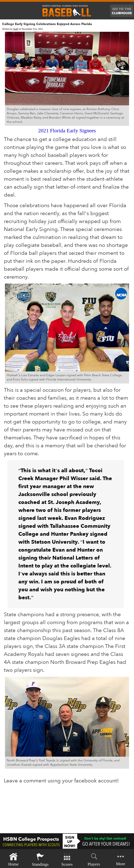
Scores (67, 860)
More (121, 859)
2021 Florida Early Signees (67, 130)
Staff (16, 29)
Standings (40, 860)
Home (13, 860)
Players (94, 859)
